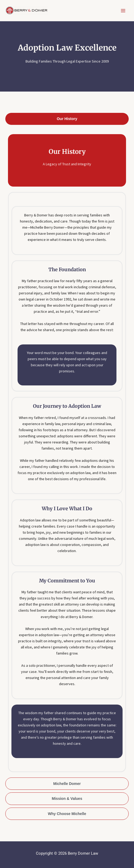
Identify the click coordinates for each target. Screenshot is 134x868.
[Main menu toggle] (123, 11)
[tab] (67, 119)
